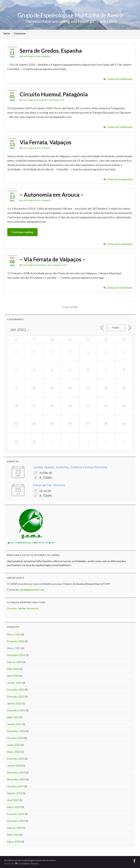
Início (7, 33)
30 (106, 352)
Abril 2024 (13, 676)
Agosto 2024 (15, 662)
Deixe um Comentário (120, 79)
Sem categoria (44, 56)
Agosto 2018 (15, 828)
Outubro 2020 (15, 738)
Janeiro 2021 (14, 724)
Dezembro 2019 (16, 772)
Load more (70, 307)
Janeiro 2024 (14, 683)
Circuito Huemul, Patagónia (54, 94)
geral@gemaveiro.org (32, 590)
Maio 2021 (13, 717)
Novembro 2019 (16, 779)
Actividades (42, 100)
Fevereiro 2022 (16, 696)
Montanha (54, 100)
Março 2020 (14, 752)
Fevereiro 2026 (16, 641)
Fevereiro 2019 (16, 814)
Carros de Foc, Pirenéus (49, 485)
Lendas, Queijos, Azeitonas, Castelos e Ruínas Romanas (70, 467)
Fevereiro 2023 (16, 690)
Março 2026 (14, 634)
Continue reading (22, 232)
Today (116, 328)
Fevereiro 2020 (16, 759)
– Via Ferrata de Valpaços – (52, 259)
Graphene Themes (30, 864)
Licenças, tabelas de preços (23, 608)
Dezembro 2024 (16, 655)
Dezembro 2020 (16, 731)
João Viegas (28, 56)
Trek (62, 100)
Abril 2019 (13, 800)
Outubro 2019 (15, 786)
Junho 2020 (14, 745)
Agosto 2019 (15, 793)
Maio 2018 (13, 835)
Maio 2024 (13, 669)
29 (88, 352)
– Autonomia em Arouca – (52, 195)
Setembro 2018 (16, 821)
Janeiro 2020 (14, 766)
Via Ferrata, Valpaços (45, 142)
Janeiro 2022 (14, 703)
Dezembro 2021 (16, 710)
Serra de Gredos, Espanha (51, 51)
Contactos (20, 33)
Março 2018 (14, 842)
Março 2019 (14, 807)
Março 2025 (14, 648)
